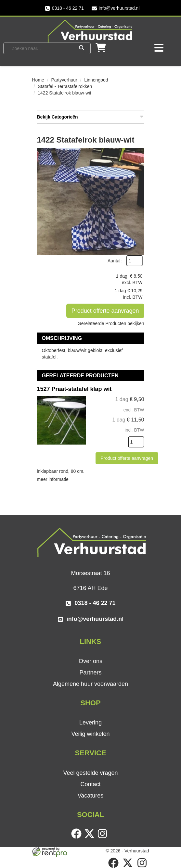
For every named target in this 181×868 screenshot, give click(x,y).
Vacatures (91, 796)
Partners (90, 673)
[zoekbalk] (41, 48)
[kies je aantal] (136, 442)
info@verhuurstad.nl (116, 8)
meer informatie (53, 479)
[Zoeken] (82, 48)
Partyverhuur (64, 80)
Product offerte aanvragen (105, 311)
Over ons (90, 661)
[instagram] (104, 837)
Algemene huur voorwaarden (90, 684)
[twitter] (91, 837)
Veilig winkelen (90, 734)
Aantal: (115, 261)
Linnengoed (96, 80)
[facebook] (78, 837)
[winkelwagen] (101, 50)
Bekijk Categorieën (91, 117)
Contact (90, 784)
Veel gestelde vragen (90, 773)
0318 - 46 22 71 (64, 8)
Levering (90, 723)
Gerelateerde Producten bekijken (111, 323)
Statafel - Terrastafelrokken (65, 86)
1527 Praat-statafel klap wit (74, 389)
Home (38, 80)
